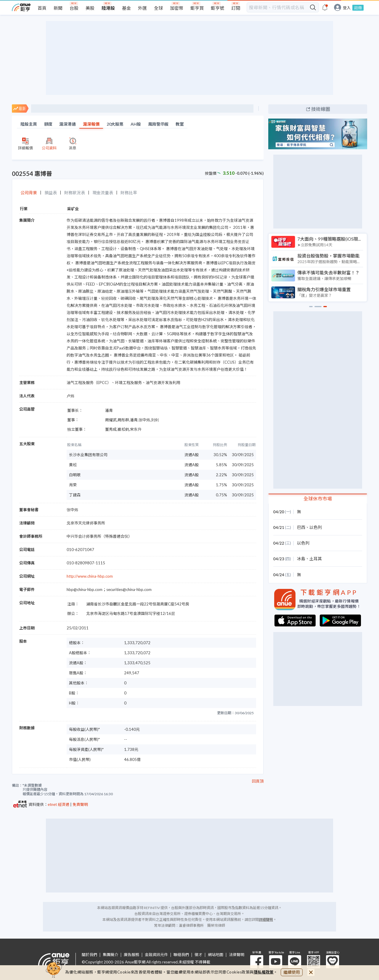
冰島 (301, 559)
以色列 (316, 527)
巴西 (301, 527)
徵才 (198, 955)
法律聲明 (237, 955)
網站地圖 (216, 955)
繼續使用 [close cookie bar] (292, 972)
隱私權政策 (264, 972)
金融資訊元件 (156, 955)
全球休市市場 (318, 499)
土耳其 (316, 559)
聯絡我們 (181, 955)
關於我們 (89, 955)
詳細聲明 (266, 920)
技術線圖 (321, 109)
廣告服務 (131, 955)
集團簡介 (110, 955)
